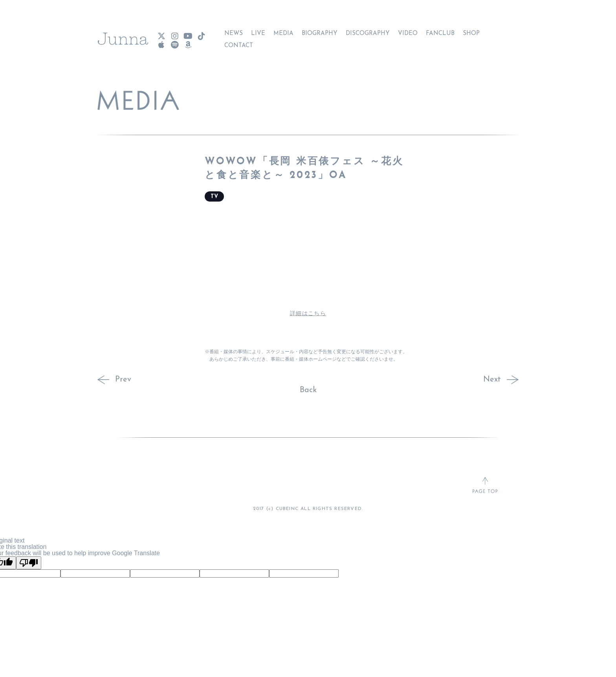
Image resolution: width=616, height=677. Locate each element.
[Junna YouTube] (188, 33)
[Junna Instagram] (174, 33)
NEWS (234, 30)
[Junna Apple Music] (161, 42)
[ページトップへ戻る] (485, 486)
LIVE (258, 30)
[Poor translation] (29, 563)
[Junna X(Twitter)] (161, 33)
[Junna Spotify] (174, 42)
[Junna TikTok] (201, 33)
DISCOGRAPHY (368, 30)
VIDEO (408, 30)
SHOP (471, 30)
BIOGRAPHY (320, 30)
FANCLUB (440, 30)
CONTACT (239, 43)
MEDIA (283, 30)
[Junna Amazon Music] (188, 42)
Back (308, 390)
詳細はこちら (308, 314)
